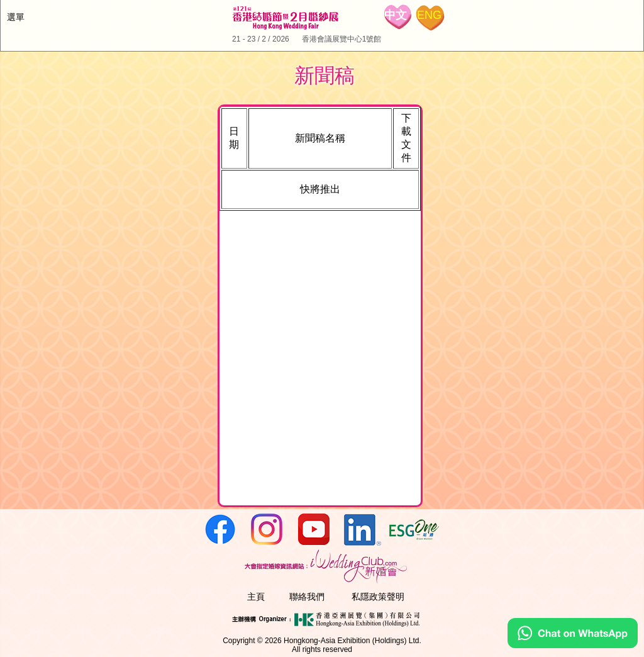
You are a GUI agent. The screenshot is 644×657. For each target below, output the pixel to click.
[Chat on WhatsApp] (573, 645)
